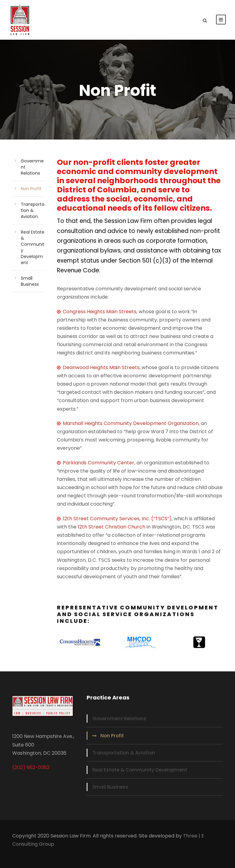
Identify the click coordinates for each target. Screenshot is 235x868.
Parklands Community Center (99, 463)
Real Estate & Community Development (140, 770)
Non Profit (31, 189)
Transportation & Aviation (33, 210)
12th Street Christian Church (112, 527)
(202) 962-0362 (31, 767)
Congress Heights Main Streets (97, 312)
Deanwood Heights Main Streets (101, 367)
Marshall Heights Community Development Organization (131, 423)
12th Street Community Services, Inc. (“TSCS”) (117, 519)
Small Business (30, 281)
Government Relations (119, 719)
